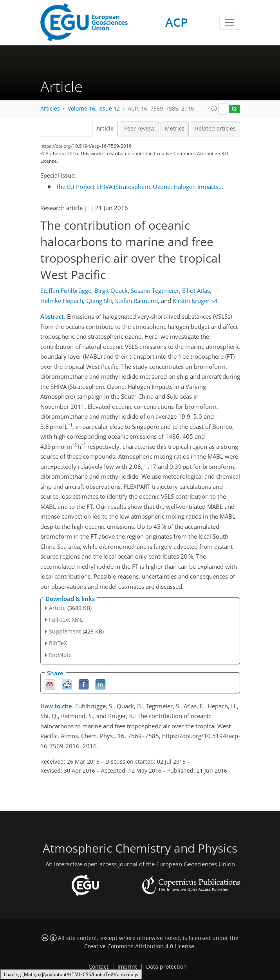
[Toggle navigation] (230, 22)
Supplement (65, 631)
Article (105, 129)
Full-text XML (66, 620)
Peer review (139, 129)
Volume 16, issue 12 (94, 109)
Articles (50, 109)
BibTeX (58, 643)
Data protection (166, 967)
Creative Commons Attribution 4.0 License (139, 946)
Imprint (127, 967)
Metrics (175, 129)
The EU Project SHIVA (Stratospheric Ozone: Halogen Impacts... (139, 187)
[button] (214, 109)
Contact (98, 967)
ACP (176, 22)
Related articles (215, 129)
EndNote (60, 655)
